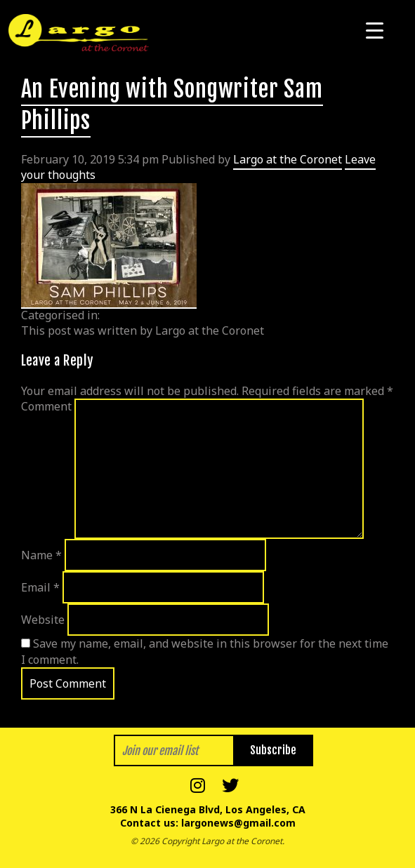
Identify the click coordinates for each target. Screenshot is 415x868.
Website (43, 620)
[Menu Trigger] (375, 30)
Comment (46, 406)
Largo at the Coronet (288, 159)
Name (41, 555)
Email (40, 587)
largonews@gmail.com (238, 823)
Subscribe (273, 750)
